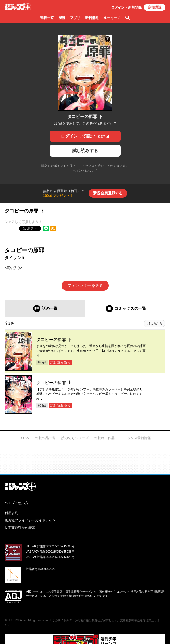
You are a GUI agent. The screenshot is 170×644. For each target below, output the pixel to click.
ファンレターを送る (85, 285)
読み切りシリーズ (75, 438)
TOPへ (24, 438)
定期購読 (155, 7)
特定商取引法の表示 (20, 528)
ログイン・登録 (126, 7)
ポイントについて (85, 171)
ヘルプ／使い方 (16, 503)
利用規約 (11, 513)
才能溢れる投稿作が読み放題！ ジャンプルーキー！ (85, 462)
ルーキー (112, 18)
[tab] (45, 309)
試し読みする (85, 151)
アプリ (75, 18)
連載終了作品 (104, 438)
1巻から (157, 323)
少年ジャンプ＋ (18, 7)
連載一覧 (47, 18)
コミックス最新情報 (136, 438)
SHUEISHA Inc (17, 620)
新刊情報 (92, 18)
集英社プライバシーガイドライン (30, 520)
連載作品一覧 (45, 438)
